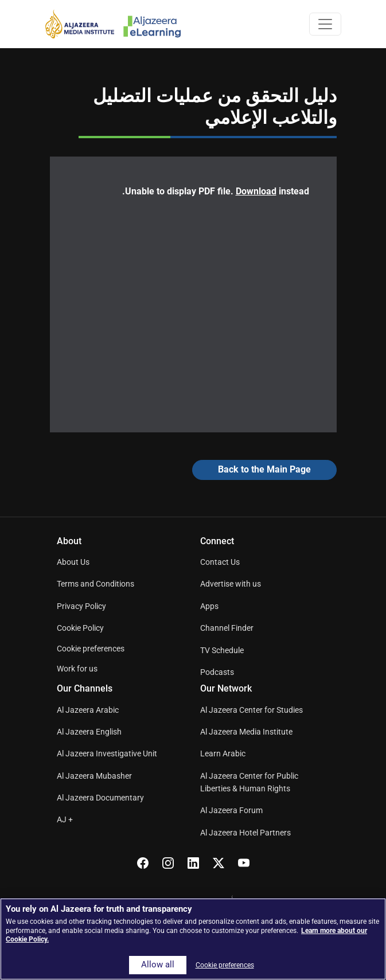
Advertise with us (231, 584)
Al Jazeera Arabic (88, 710)
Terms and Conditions (95, 584)
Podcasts (217, 672)
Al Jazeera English (89, 732)
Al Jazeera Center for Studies (252, 710)
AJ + (65, 819)
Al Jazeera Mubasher (94, 776)
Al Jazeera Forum (231, 810)
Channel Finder (227, 628)
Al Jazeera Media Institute (246, 732)
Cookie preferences (91, 649)
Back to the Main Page (264, 469)
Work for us (77, 669)
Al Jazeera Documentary (100, 798)
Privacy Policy (81, 606)
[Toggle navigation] (325, 24)
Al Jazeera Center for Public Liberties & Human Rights (249, 782)
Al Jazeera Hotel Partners (245, 833)
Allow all (158, 965)
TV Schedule (222, 650)
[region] (193, 939)
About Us (73, 562)
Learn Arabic (223, 753)
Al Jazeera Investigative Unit (107, 753)
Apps (209, 606)
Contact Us (220, 562)
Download (256, 191)
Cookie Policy (80, 628)
